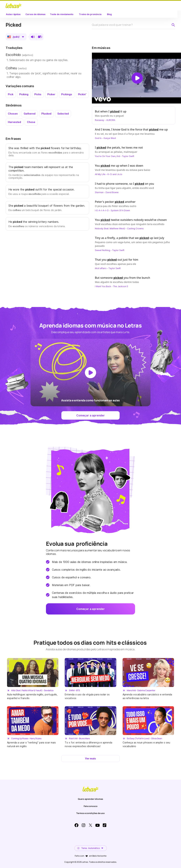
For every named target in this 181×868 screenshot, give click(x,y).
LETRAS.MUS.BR (14, 6)
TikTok (105, 825)
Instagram (83, 825)
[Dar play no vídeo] (137, 78)
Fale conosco (91, 806)
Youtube (98, 825)
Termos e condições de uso (90, 813)
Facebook (76, 825)
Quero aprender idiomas (90, 799)
